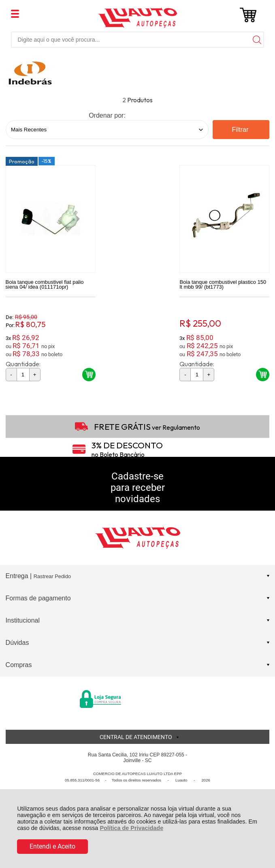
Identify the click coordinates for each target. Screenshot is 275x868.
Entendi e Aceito (52, 846)
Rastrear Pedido (52, 578)
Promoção (22, 163)
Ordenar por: (107, 115)
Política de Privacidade (131, 828)
